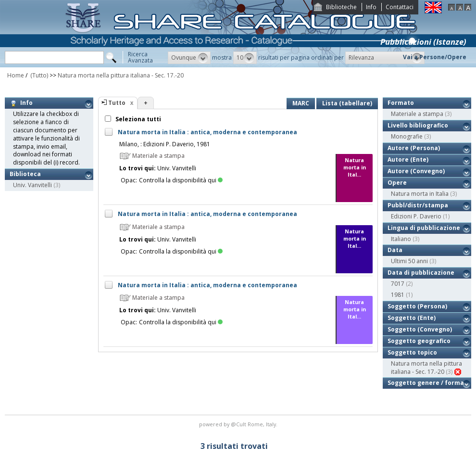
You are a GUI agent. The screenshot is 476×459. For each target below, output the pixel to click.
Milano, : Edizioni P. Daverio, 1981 (165, 144)
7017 (398, 284)
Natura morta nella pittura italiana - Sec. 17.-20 (121, 75)
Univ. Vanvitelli (32, 185)
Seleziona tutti (138, 119)
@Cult (239, 424)
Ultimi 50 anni (409, 261)
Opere (397, 183)
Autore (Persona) (414, 148)
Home (16, 75)
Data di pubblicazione (421, 273)
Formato (401, 103)
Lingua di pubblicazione (424, 228)
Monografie (407, 136)
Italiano (401, 239)
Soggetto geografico (419, 341)
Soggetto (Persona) (417, 306)
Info (371, 7)
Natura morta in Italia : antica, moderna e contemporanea (207, 132)
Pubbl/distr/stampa (418, 205)
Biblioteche (341, 7)
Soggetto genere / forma (426, 383)
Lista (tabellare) (347, 103)
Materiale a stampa (417, 114)
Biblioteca (25, 174)
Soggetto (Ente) (412, 318)
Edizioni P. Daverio (416, 216)
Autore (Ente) (408, 159)
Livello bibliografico (418, 125)
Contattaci (400, 7)
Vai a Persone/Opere (435, 57)
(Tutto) (38, 75)
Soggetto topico (412, 352)
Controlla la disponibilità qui (181, 180)
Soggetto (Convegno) (420, 329)
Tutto (117, 103)
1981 (398, 295)
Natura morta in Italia (420, 194)
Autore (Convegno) (416, 171)
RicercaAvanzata (140, 57)
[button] (189, 58)
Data (395, 250)
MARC (301, 103)
